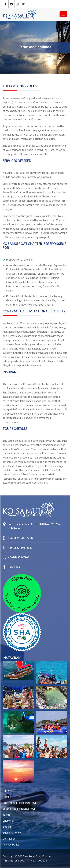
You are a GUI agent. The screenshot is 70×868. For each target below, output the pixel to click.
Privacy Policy (11, 844)
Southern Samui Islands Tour (19, 809)
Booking (8, 827)
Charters (8, 821)
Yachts (6, 815)
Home (6, 797)
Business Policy (12, 832)
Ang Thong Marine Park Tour (19, 803)
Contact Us (9, 838)
